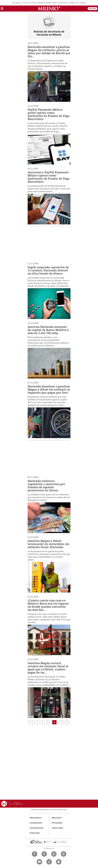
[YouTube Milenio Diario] (39, 862)
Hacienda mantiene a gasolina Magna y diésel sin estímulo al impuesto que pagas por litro (49, 389)
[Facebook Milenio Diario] (35, 854)
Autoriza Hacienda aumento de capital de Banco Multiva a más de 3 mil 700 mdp (48, 330)
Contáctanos (36, 823)
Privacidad (57, 823)
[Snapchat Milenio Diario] (59, 862)
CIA (78, 3)
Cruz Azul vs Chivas (29, 3)
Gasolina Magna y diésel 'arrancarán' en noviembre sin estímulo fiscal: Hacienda (48, 544)
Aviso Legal (57, 828)
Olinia (54, 3)
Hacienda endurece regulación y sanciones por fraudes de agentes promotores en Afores (46, 486)
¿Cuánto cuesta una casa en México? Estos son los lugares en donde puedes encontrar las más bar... (48, 605)
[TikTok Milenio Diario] (49, 862)
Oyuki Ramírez (63, 3)
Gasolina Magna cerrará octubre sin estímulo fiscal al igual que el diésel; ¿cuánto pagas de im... (48, 668)
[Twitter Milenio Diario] (44, 854)
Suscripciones (37, 828)
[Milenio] (49, 9)
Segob (73, 3)
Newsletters (36, 818)
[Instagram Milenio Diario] (54, 854)
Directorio (57, 818)
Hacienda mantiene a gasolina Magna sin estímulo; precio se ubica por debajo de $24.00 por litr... (49, 52)
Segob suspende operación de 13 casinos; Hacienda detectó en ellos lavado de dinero (48, 270)
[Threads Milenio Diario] (64, 854)
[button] (2, 9)
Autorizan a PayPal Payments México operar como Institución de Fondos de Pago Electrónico (49, 177)
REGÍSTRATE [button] (93, 9)
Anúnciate (35, 833)
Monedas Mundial (45, 3)
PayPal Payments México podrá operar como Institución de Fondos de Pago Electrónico (49, 114)
